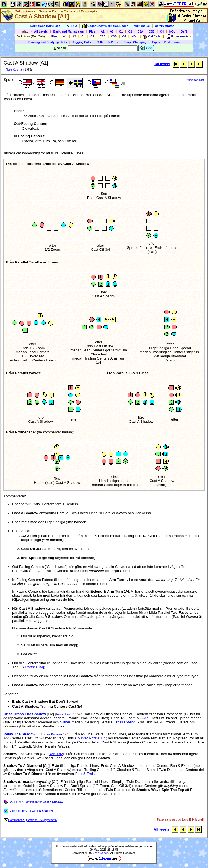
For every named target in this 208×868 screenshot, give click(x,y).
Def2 (184, 31)
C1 (121, 31)
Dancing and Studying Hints (48, 42)
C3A (140, 31)
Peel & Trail (84, 774)
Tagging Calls (82, 42)
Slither (65, 722)
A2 (112, 31)
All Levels (41, 31)
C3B (152, 31)
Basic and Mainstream (68, 31)
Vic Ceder (101, 853)
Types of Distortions (166, 42)
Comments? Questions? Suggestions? (31, 820)
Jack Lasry (56, 754)
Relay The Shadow (19, 734)
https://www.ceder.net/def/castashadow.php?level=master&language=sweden (104, 846)
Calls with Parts (107, 42)
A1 (103, 31)
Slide (144, 718)
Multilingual (142, 26)
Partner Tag (35, 667)
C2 (130, 31)
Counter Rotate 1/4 (90, 738)
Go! (146, 48)
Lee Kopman (15, 69)
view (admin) (196, 80)
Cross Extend (124, 722)
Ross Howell (64, 714)
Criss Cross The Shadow (25, 714)
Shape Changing (135, 42)
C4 (162, 31)
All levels (162, 64)
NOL (172, 31)
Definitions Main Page (45, 26)
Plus (92, 31)
